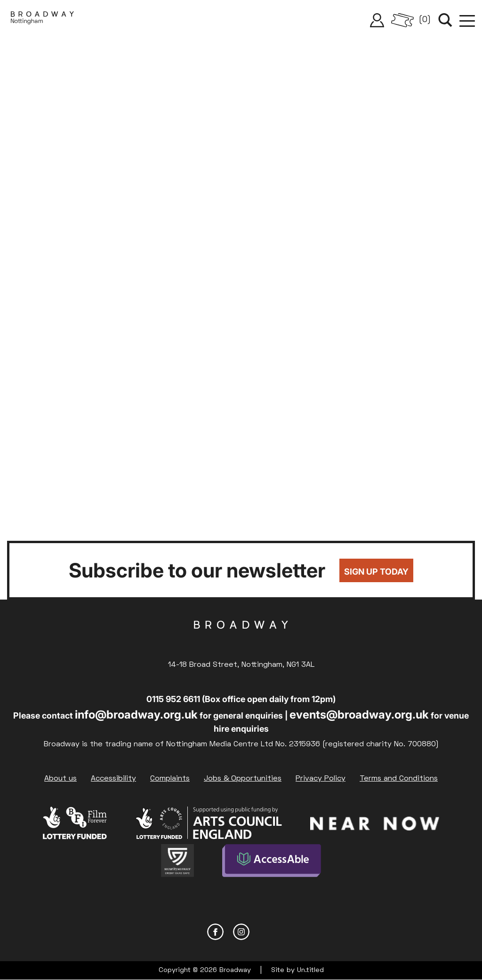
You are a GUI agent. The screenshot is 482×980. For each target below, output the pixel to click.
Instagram (241, 932)
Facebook (215, 932)
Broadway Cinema (241, 640)
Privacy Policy (321, 779)
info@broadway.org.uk (136, 715)
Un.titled (310, 970)
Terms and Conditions (399, 779)
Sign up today (376, 572)
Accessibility (113, 779)
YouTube (267, 932)
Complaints (170, 779)
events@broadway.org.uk (359, 715)
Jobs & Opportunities (243, 779)
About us (60, 779)
